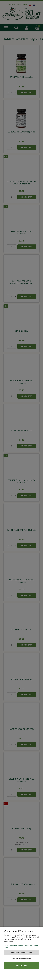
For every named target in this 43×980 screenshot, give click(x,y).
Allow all (22, 966)
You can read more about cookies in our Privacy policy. (21, 946)
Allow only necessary (22, 953)
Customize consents (22, 959)
